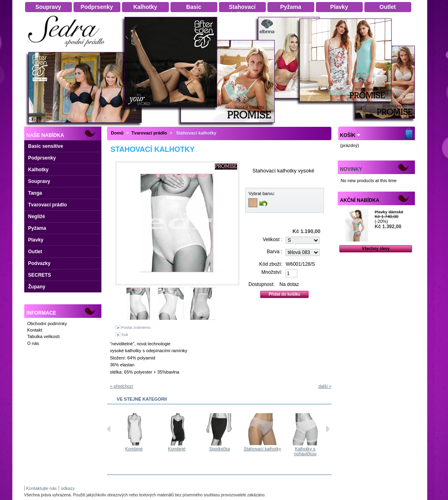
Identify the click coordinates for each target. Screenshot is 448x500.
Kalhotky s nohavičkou (313, 451)
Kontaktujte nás (42, 488)
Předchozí (109, 429)
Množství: (272, 272)
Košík (348, 135)
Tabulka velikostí (43, 336)
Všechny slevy (376, 249)
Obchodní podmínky (47, 324)
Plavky (36, 240)
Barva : (274, 252)
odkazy (68, 488)
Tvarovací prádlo (48, 205)
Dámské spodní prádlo (69, 49)
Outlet (35, 252)
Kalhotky (39, 170)
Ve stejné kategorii (142, 399)
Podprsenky (42, 158)
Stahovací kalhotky (270, 449)
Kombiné (142, 449)
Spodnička (227, 449)
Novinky (351, 169)
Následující (328, 429)
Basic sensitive (46, 146)
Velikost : (272, 239)
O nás (33, 343)
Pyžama (37, 228)
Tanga (35, 193)
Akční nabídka (360, 200)
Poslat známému (136, 327)
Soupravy (39, 181)
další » (325, 386)
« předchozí (121, 386)
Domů (117, 133)
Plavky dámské (389, 212)
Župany (37, 287)
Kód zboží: (271, 264)
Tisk (125, 335)
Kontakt (35, 330)
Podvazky (39, 263)
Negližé (37, 216)
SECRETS (40, 275)
